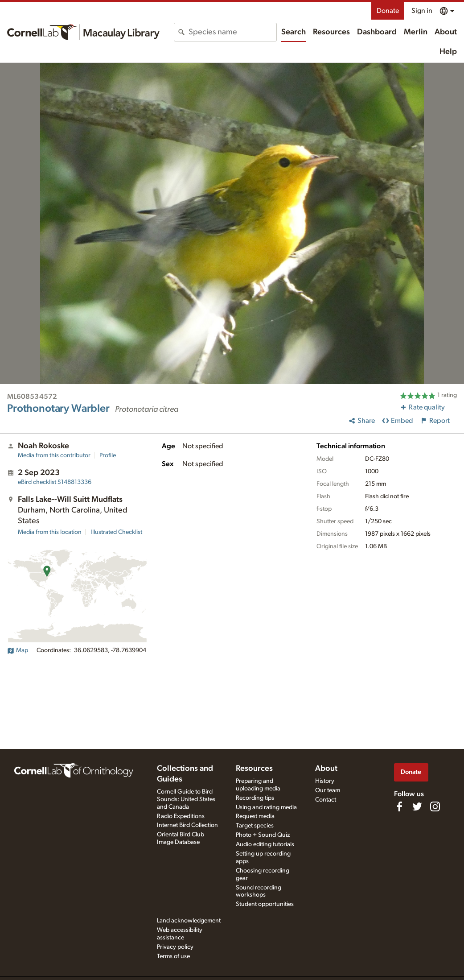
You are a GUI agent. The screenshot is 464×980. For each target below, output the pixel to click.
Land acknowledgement (189, 921)
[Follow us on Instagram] (435, 806)
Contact (326, 800)
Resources (331, 32)
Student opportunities (265, 904)
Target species (255, 826)
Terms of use (173, 956)
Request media (255, 816)
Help (448, 52)
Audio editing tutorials (265, 844)
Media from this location (50, 532)
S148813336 (55, 482)
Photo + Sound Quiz (263, 835)
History (325, 781)
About (446, 32)
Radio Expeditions (181, 816)
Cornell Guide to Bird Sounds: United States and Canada (186, 799)
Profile (108, 455)
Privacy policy (175, 947)
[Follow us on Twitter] (417, 806)
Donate (388, 11)
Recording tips (255, 798)
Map (18, 650)
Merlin (416, 32)
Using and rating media (266, 807)
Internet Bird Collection (187, 825)
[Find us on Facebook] (399, 806)
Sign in (422, 11)
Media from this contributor (54, 455)
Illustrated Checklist (116, 532)
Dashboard (377, 32)
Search (294, 32)
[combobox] (232, 32)
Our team (328, 790)
